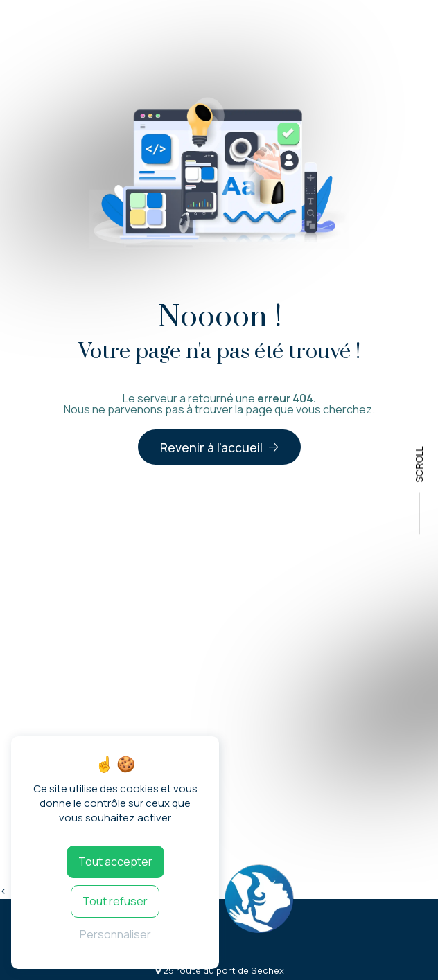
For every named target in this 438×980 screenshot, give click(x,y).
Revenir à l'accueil (211, 447)
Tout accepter (115, 862)
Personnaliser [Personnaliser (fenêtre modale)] (115, 934)
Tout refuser (115, 901)
